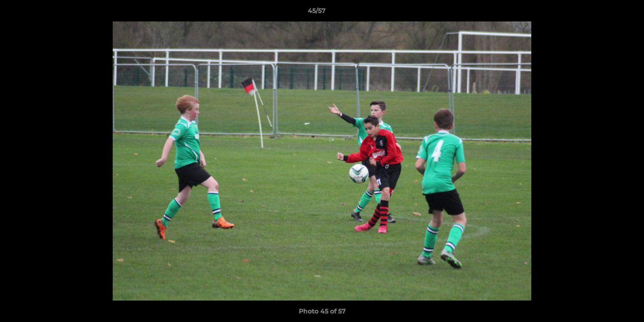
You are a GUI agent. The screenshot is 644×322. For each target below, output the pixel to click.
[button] (606, 13)
